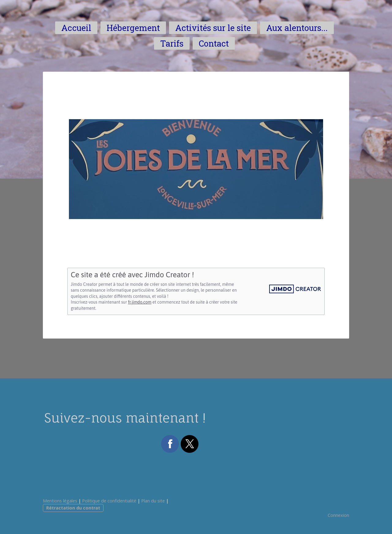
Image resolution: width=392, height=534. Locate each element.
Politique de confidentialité (109, 501)
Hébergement (133, 28)
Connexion (338, 515)
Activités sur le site (213, 28)
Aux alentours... (297, 28)
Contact (214, 43)
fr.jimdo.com (140, 302)
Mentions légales (60, 501)
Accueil (76, 28)
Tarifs (172, 43)
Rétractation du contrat (73, 508)
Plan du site (153, 501)
